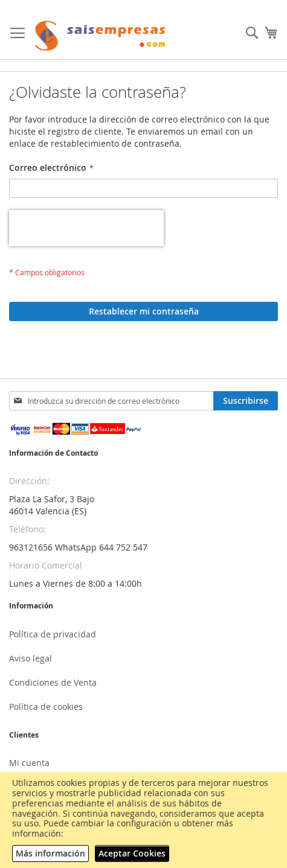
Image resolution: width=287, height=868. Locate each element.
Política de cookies (46, 707)
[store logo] (101, 36)
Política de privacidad (53, 634)
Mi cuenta (29, 763)
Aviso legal (31, 658)
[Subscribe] (246, 401)
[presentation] (86, 228)
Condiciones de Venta (53, 682)
